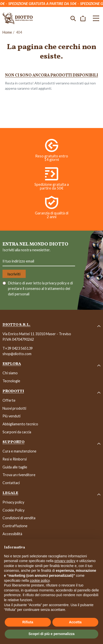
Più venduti (11, 416)
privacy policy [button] (65, 561)
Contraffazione (15, 526)
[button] (73, 18)
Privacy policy (13, 502)
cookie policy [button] (40, 580)
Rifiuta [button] (28, 622)
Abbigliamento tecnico (20, 424)
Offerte (9, 400)
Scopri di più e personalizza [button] (51, 634)
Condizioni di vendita (19, 518)
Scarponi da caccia (17, 432)
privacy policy (56, 283)
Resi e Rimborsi (15, 459)
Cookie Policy (13, 510)
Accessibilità (12, 534)
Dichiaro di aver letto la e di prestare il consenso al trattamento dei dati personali (40, 288)
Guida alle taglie (15, 467)
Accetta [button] (75, 622)
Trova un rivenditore (19, 475)
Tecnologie (11, 381)
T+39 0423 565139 (18, 348)
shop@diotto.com (17, 354)
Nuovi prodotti (14, 408)
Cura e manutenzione (19, 451)
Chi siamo (10, 373)
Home (7, 32)
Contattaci (11, 483)
